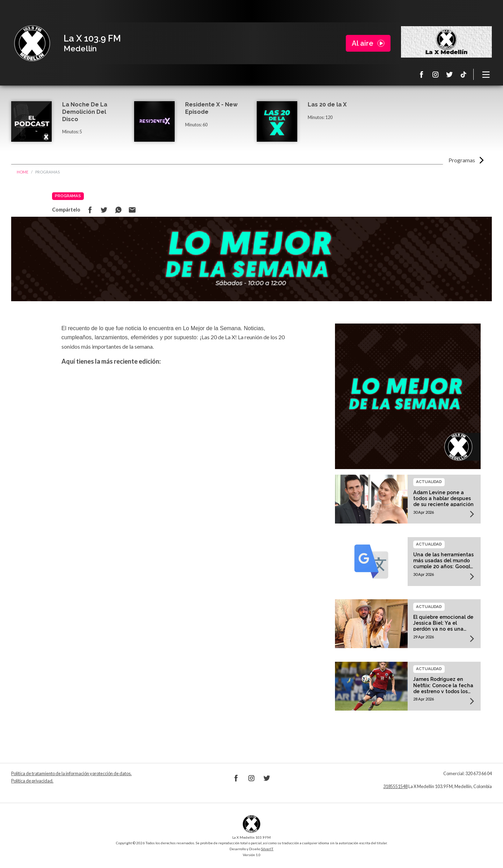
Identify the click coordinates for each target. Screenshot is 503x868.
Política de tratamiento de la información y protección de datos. (71, 774)
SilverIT (267, 849)
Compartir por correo (132, 210)
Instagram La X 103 (436, 74)
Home (23, 172)
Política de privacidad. (32, 781)
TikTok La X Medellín (464, 74)
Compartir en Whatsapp (118, 210)
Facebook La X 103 (422, 74)
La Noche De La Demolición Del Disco (85, 112)
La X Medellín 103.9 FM (32, 43)
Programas (462, 160)
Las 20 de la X (327, 105)
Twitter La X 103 (450, 74)
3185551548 (395, 787)
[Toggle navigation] (486, 74)
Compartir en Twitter (104, 210)
